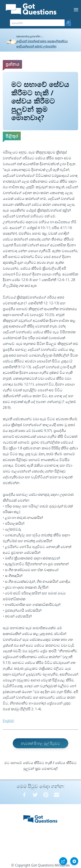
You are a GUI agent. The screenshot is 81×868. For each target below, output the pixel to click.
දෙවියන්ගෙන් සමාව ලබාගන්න (36, 46)
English (8, 721)
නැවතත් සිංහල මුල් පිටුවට (40, 743)
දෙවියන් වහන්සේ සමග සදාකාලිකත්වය (42, 41)
